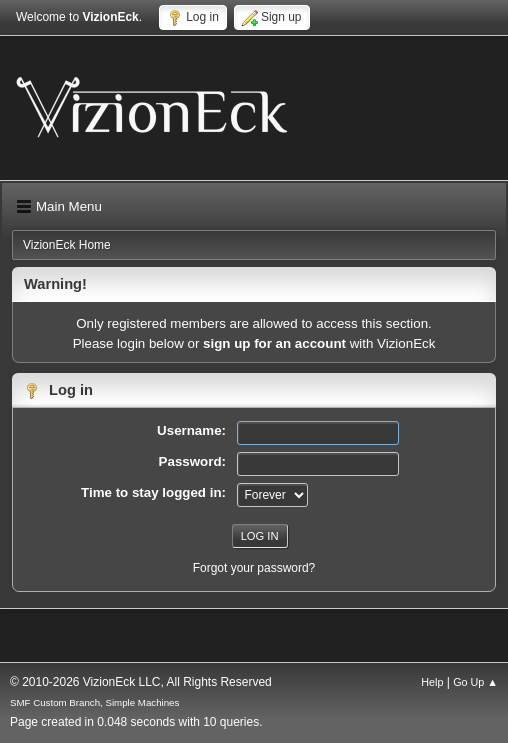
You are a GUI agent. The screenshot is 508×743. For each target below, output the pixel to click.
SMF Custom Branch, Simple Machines (94, 702)
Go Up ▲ (475, 682)
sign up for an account (274, 343)
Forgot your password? (254, 568)
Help (432, 682)
